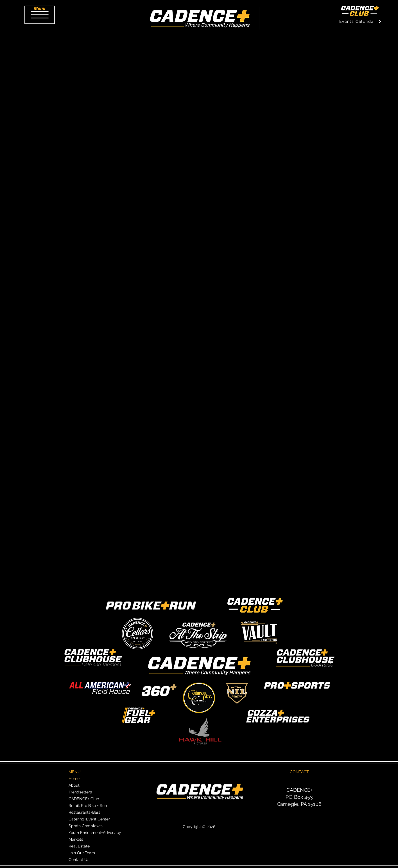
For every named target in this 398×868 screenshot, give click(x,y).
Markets (76, 839)
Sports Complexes (86, 826)
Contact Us (79, 860)
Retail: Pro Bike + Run (88, 806)
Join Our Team (82, 853)
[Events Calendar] (360, 21)
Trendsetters (80, 792)
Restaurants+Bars (84, 812)
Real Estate (79, 846)
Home (74, 779)
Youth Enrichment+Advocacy (95, 833)
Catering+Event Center (89, 819)
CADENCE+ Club (84, 799)
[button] (40, 15)
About (74, 785)
